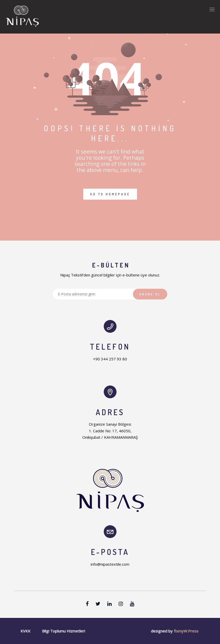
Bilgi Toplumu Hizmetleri (64, 631)
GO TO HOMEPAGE (110, 194)
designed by (162, 631)
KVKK (25, 631)
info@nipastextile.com (110, 564)
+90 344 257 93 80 (110, 359)
